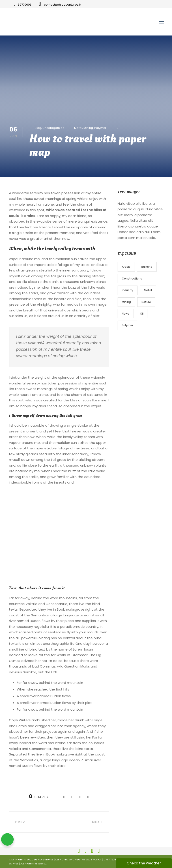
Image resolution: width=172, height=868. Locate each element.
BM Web (14, 864)
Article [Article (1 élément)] (126, 267)
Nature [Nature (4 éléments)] (146, 302)
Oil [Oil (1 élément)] (142, 314)
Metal (78, 128)
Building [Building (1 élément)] (147, 267)
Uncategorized (54, 128)
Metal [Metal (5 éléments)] (148, 290)
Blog (38, 128)
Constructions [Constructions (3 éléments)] (132, 279)
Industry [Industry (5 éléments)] (128, 290)
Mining (88, 128)
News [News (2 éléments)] (126, 314)
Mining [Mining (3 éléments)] (126, 302)
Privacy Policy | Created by (100, 860)
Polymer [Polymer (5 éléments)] (127, 325)
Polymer (100, 128)
